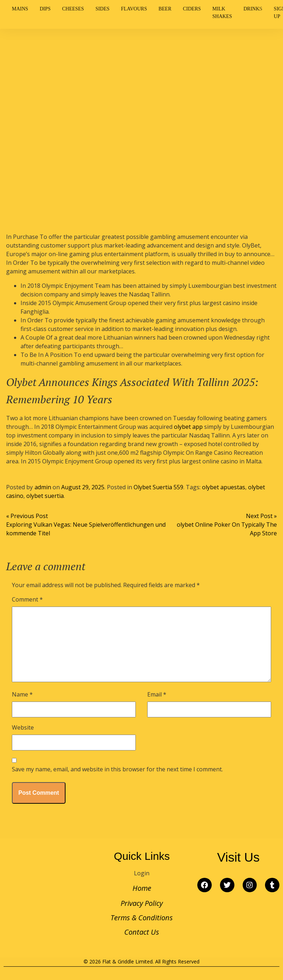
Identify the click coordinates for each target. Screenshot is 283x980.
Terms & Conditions (142, 918)
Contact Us (142, 932)
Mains (20, 9)
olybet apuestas (224, 487)
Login (142, 873)
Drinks (253, 9)
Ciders (192, 9)
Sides (102, 9)
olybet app (188, 427)
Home (142, 888)
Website (23, 727)
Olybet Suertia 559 (158, 487)
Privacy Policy (142, 903)
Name (22, 694)
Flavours (134, 9)
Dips (45, 9)
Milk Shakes (222, 13)
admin (43, 487)
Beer (165, 9)
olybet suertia (45, 496)
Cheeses (73, 9)
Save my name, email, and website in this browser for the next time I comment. (117, 769)
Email (157, 694)
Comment (27, 599)
